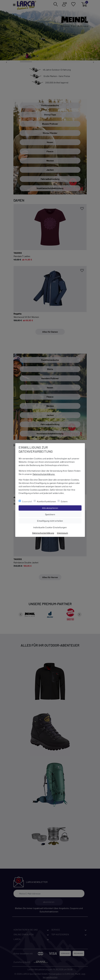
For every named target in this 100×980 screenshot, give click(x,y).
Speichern (63, 514)
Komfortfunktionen (46, 501)
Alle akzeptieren (61, 508)
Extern (64, 501)
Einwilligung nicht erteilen (56, 521)
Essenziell (27, 501)
